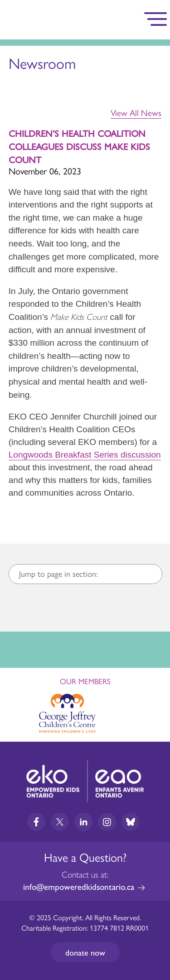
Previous (15, 708)
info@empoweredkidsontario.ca (79, 886)
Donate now (85, 952)
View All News (136, 113)
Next (155, 710)
